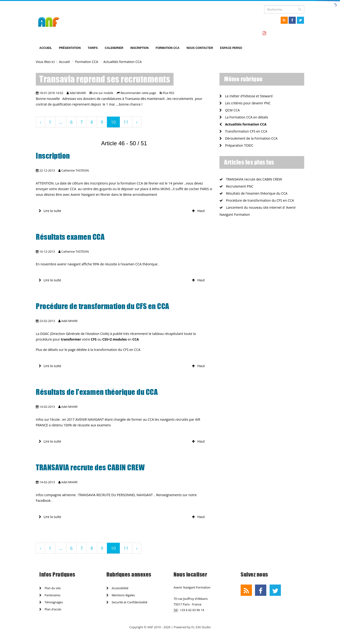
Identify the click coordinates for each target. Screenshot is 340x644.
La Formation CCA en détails (244, 117)
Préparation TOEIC (236, 145)
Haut (198, 211)
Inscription (140, 48)
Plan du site (50, 588)
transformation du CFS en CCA (118, 350)
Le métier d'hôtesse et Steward (246, 96)
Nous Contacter (200, 48)
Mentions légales (121, 595)
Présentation (70, 48)
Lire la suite (50, 211)
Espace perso (231, 48)
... (61, 122)
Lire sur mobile (103, 93)
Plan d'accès (50, 609)
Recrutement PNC (236, 186)
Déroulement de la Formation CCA (249, 138)
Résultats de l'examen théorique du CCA (97, 392)
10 (113, 122)
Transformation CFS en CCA (243, 131)
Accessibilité (117, 588)
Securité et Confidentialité (127, 602)
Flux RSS (168, 93)
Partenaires (50, 595)
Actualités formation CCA (243, 124)
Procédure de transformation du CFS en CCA (103, 306)
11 (126, 122)
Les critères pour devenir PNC (245, 103)
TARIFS (93, 48)
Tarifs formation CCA (284, 33)
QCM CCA (230, 110)
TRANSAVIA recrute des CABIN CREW (90, 467)
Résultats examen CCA (70, 237)
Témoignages (51, 602)
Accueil (46, 48)
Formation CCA (168, 48)
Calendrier (114, 48)
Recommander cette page (138, 93)
